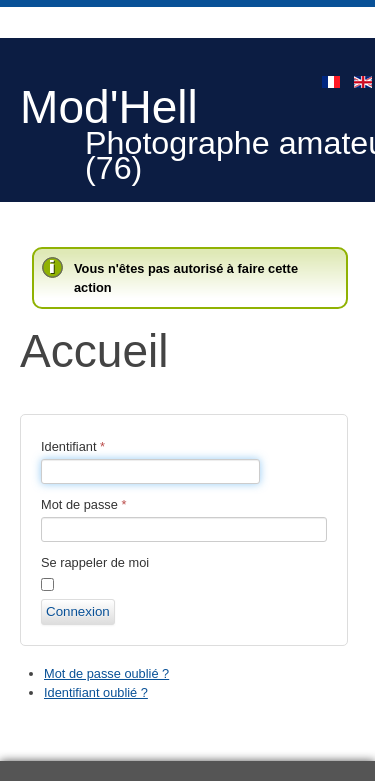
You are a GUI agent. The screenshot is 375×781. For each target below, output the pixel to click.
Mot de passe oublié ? (106, 673)
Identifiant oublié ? (96, 692)
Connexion (78, 611)
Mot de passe (83, 504)
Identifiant (73, 446)
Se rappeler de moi (95, 562)
